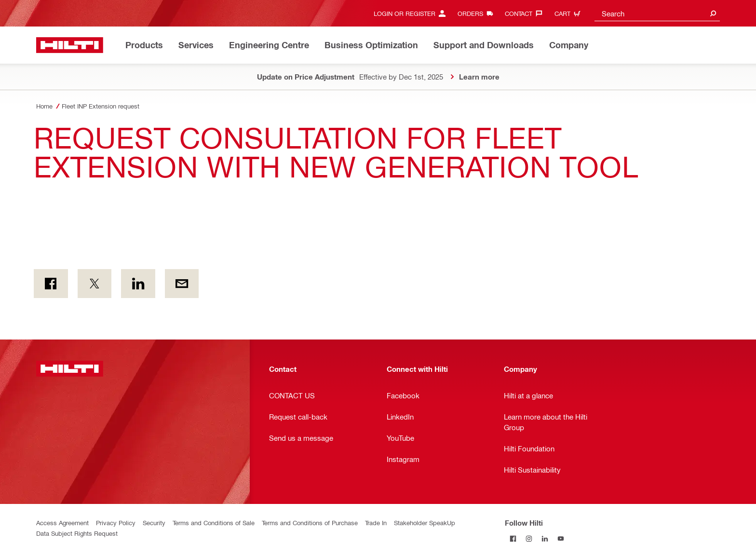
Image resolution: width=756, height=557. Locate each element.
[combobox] (657, 13)
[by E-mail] (182, 284)
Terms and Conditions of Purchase (310, 523)
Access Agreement (62, 523)
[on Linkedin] (138, 284)
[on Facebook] (51, 284)
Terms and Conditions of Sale (214, 523)
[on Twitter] (95, 284)
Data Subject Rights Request (77, 533)
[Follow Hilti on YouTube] (560, 538)
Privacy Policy (116, 523)
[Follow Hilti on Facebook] (513, 538)
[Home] (70, 45)
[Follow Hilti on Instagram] (529, 538)
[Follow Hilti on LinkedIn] (545, 538)
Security (154, 523)
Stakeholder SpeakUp (425, 523)
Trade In (376, 523)
